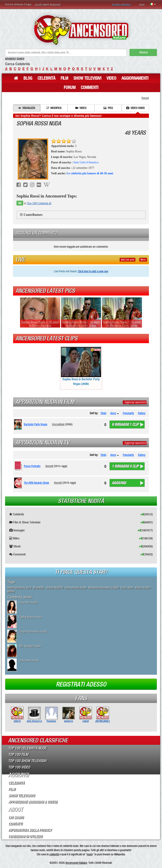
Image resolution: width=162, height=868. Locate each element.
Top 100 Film (18, 755)
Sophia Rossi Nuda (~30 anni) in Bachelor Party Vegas (81, 324)
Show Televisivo (21, 795)
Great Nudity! (54, 587)
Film (64, 78)
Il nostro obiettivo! (122, 4)
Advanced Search (15, 59)
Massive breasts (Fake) (104, 587)
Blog (28, 78)
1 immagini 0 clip (125, 466)
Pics (108, 108)
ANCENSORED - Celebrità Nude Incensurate (81, 30)
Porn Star (127, 587)
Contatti (15, 824)
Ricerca (143, 52)
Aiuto (142, 4)
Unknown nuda (29, 660)
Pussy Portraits (32, 466)
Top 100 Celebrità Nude (27, 748)
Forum (70, 87)
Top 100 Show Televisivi (27, 761)
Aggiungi (119, 483)
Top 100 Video (19, 767)
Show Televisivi (87, 78)
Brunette (39, 587)
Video (111, 78)
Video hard (135, 108)
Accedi (38, 4)
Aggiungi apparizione (136, 402)
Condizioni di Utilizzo (25, 836)
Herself (49, 466)
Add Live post (128, 260)
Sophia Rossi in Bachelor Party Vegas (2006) (81, 366)
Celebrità (46, 78)
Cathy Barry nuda (30, 617)
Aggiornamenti (135, 78)
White (11, 591)
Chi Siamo (16, 817)
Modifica (54, 108)
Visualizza (27, 108)
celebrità (54, 854)
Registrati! (56, 4)
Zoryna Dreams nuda (33, 632)
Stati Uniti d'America (86, 162)
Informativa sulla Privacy (30, 830)
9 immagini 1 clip (125, 425)
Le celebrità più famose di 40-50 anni (90, 173)
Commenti (90, 87)
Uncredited (58, 424)
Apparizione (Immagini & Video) (33, 802)
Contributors (33, 215)
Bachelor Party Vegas (36, 424)
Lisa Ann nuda (28, 602)
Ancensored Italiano (76, 863)
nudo (90, 854)
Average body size (19, 587)
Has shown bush (76, 587)
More (143, 260)
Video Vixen (142, 587)
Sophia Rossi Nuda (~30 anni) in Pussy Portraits (40, 324)
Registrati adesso (81, 684)
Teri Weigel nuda (30, 646)
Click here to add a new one (93, 271)
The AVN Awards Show (36, 483)
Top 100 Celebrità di (39, 203)
